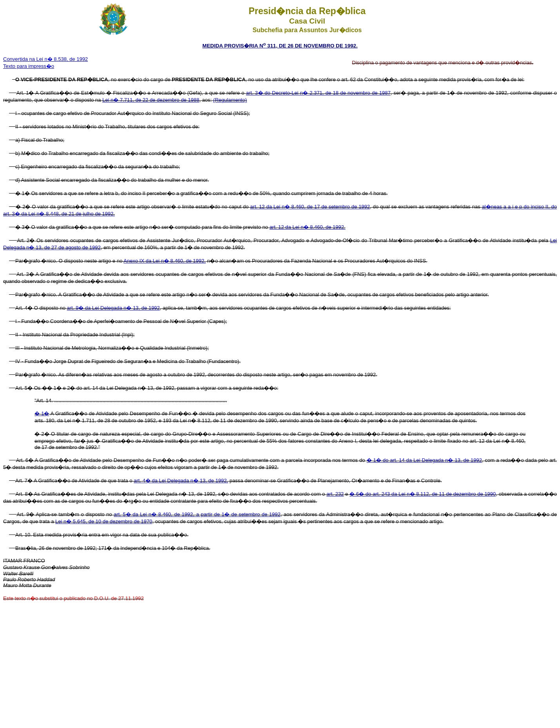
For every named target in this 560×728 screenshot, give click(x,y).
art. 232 (335, 494)
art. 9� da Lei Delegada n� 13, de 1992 (114, 308)
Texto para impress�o (29, 66)
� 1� (42, 413)
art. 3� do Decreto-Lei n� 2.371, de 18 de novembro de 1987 (318, 93)
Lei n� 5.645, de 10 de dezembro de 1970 (104, 521)
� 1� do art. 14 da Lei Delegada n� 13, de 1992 (424, 460)
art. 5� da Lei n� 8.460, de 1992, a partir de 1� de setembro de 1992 (197, 514)
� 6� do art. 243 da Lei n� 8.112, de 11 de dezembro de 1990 (423, 494)
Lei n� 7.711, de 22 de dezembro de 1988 (151, 100)
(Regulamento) (230, 100)
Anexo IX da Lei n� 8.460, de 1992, (165, 261)
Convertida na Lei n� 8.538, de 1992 (45, 59)
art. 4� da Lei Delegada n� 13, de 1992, (181, 481)
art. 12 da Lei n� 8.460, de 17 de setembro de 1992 (310, 207)
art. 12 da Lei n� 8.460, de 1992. (307, 227)
